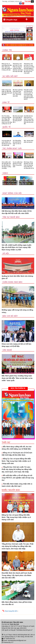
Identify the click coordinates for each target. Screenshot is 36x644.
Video (5, 173)
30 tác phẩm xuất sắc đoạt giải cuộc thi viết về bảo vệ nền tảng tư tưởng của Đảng (6, 165)
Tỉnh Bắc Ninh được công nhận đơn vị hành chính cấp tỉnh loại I (17, 485)
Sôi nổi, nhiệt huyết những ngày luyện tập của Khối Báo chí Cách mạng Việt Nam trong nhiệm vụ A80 (17, 247)
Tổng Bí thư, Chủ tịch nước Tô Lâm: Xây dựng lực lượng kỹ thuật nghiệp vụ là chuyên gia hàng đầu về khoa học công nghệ (29, 68)
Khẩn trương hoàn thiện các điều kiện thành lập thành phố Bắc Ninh (7, 92)
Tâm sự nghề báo (11, 217)
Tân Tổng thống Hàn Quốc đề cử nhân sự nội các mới (17, 143)
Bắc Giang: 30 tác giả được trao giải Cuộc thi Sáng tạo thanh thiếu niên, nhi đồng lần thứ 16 (29, 165)
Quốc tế (6, 127)
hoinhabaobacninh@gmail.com (17, 640)
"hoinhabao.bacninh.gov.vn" (24, 630)
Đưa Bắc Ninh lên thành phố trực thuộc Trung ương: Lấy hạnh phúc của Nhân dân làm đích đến (29, 120)
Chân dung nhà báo (12, 282)
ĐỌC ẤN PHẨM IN (18, 388)
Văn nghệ (7, 350)
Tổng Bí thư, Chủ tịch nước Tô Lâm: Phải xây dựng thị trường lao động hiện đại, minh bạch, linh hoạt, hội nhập (18, 68)
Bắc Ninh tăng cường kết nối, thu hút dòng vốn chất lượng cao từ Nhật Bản (17, 448)
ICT (12, 642)
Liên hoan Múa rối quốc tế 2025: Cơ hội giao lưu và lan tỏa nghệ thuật (6, 143)
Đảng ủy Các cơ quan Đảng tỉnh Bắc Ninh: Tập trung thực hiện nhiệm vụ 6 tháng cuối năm (7, 67)
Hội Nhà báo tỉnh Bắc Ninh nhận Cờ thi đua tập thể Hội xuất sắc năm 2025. (17, 212)
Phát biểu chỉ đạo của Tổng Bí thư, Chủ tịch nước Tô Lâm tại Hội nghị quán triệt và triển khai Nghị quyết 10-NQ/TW (29, 94)
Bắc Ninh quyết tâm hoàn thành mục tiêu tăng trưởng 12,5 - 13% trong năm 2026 (18, 93)
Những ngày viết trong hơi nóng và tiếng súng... (17, 311)
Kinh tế (6, 102)
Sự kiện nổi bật (10, 76)
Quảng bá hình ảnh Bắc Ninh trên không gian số (17, 277)
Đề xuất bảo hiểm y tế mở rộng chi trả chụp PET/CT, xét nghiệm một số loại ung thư (18, 478)
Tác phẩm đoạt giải (12, 148)
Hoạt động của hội (12, 193)
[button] (18, 611)
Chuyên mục (16, 19)
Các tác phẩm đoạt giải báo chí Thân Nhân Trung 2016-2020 (18, 164)
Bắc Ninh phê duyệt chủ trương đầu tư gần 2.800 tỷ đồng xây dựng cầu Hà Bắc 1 (18, 119)
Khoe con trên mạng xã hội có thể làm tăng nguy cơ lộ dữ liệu (17, 345)
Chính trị (7, 50)
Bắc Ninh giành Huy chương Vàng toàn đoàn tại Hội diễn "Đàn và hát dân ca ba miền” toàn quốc (17, 378)
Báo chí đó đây (10, 316)
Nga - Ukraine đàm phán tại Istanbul (29, 141)
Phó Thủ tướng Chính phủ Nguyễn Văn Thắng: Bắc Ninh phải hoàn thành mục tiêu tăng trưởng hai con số (7, 120)
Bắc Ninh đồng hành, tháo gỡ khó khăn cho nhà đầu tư (17, 603)
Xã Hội (6, 253)
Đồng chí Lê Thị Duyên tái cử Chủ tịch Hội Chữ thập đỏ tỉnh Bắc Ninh (17, 454)
